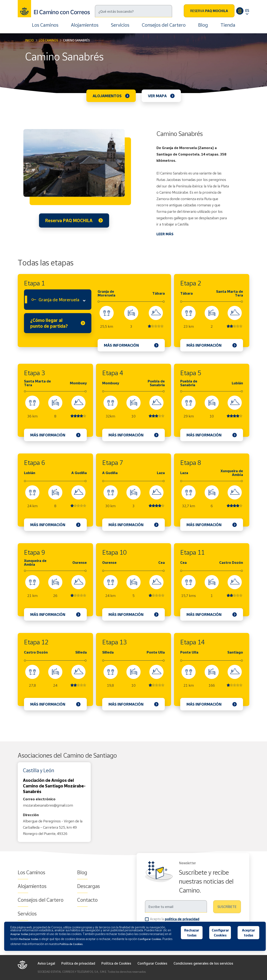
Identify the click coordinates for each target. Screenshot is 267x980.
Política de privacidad (78, 963)
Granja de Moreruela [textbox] (59, 300)
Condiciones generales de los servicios (203, 963)
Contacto (87, 900)
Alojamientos (85, 25)
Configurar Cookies (152, 963)
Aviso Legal (46, 963)
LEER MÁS (165, 234)
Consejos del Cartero (164, 25)
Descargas (89, 886)
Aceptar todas (249, 933)
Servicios (120, 25)
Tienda (228, 25)
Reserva (209, 11)
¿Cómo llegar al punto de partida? (49, 323)
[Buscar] (133, 11)
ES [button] (247, 10)
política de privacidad (182, 919)
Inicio (29, 40)
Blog (203, 25)
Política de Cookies (116, 963)
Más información (121, 345)
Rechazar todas (192, 933)
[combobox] (58, 300)
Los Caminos (45, 25)
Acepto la (175, 919)
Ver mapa (157, 96)
